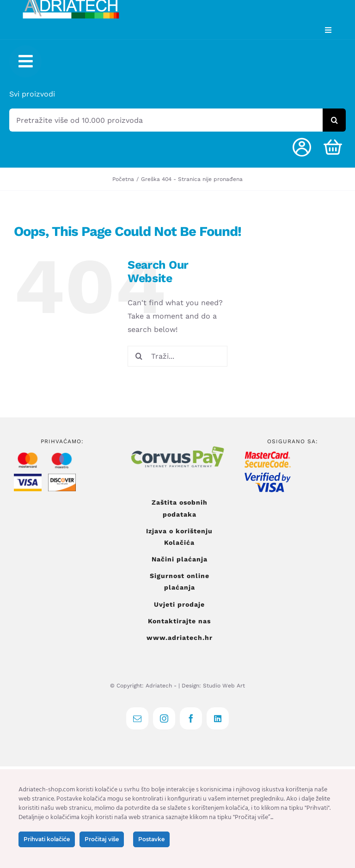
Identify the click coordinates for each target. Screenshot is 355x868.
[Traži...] (177, 356)
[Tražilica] (334, 120)
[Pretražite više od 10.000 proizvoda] (166, 120)
